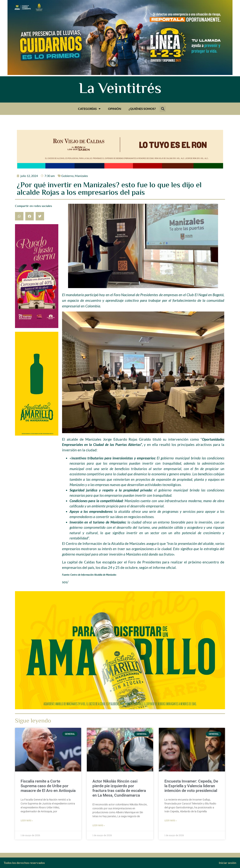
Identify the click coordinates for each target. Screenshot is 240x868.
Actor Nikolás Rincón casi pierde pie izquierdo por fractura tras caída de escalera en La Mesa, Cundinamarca (119, 788)
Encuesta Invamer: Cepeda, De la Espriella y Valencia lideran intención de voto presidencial (191, 786)
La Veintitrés (120, 89)
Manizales (81, 176)
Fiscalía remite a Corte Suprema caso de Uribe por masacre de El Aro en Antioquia (48, 786)
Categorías (89, 109)
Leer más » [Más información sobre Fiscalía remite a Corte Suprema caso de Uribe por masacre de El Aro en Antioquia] (27, 821)
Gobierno (67, 176)
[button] (163, 109)
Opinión (115, 109)
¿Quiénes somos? (142, 109)
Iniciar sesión (228, 863)
